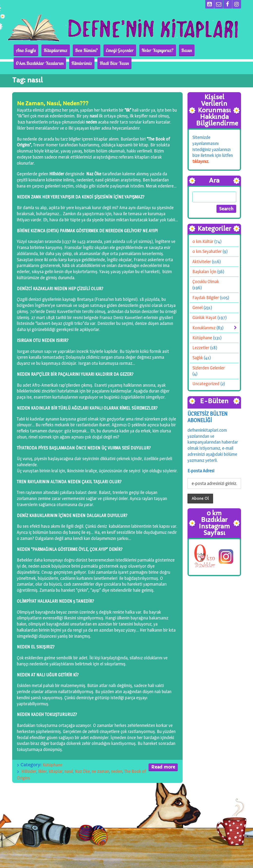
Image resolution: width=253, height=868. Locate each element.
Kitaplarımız (51, 50)
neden (117, 771)
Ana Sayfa (25, 50)
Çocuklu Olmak (206, 282)
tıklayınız (200, 161)
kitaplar (56, 771)
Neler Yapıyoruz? (145, 50)
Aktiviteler (202, 262)
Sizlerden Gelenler (209, 368)
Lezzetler (201, 348)
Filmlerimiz (25, 63)
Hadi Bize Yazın (55, 63)
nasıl (69, 771)
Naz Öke (82, 771)
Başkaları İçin (204, 272)
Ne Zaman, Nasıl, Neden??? (53, 103)
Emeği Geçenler (110, 50)
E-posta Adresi (201, 471)
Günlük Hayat (204, 318)
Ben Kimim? (80, 50)
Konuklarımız (204, 328)
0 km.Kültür (203, 241)
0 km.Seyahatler (207, 251)
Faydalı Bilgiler (206, 298)
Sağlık (198, 358)
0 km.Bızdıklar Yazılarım (206, 50)
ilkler (42, 771)
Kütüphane (52, 765)
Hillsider (29, 771)
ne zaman (100, 771)
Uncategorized (206, 384)
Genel (197, 308)
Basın (171, 50)
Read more (163, 767)
